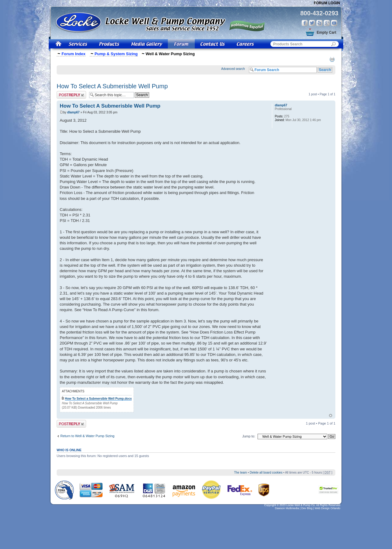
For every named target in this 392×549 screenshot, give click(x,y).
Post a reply (71, 95)
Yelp (319, 23)
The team (240, 473)
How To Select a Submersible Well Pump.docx (98, 399)
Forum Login (327, 3)
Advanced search (233, 69)
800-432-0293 (319, 13)
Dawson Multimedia (287, 508)
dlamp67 (73, 112)
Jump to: (249, 436)
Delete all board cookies (266, 473)
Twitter (312, 23)
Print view (332, 59)
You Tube (334, 23)
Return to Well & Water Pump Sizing (87, 436)
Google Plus (327, 23)
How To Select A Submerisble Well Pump (112, 86)
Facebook (305, 23)
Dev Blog (307, 508)
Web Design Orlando (328, 508)
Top (331, 416)
